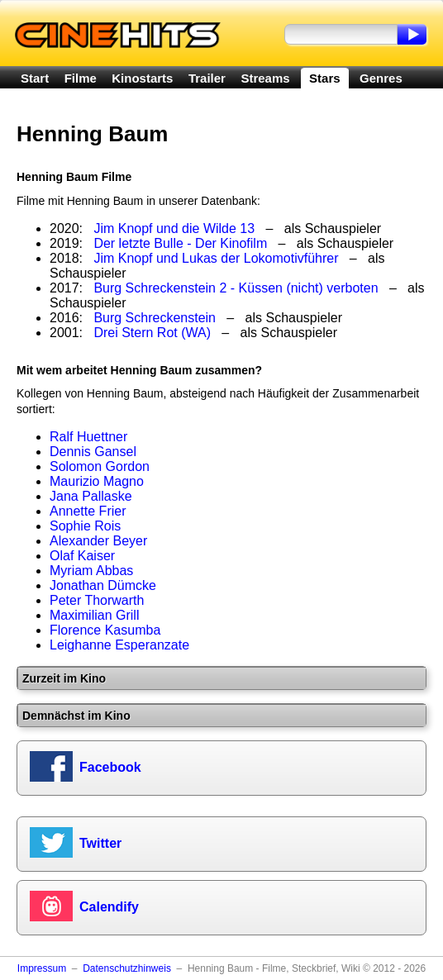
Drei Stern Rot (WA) (152, 333)
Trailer (207, 78)
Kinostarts (142, 78)
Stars (325, 78)
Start (35, 78)
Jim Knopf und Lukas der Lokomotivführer (216, 258)
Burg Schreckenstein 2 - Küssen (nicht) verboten (236, 288)
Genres (381, 78)
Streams (265, 78)
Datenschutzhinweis (127, 968)
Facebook (110, 767)
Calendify (109, 907)
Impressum (42, 968)
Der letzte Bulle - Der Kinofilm (180, 243)
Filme (81, 78)
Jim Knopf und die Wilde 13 (174, 228)
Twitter (100, 843)
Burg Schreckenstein (155, 318)
